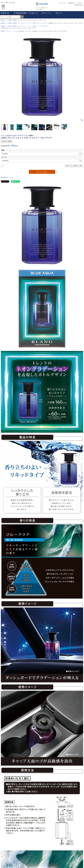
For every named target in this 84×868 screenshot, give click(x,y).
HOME (3, 20)
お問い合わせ (79, 5)
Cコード (4, 157)
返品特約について (7, 177)
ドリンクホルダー (43, 26)
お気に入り (33, 13)
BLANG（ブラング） (25, 31)
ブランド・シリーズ (12, 31)
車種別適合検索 (20, 13)
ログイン (80, 3)
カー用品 (9, 20)
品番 (3, 150)
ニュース (63, 3)
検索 (22, 17)
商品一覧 (5, 13)
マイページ (46, 13)
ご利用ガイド (72, 3)
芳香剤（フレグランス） (20, 23)
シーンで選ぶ (33, 23)
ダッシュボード (43, 23)
